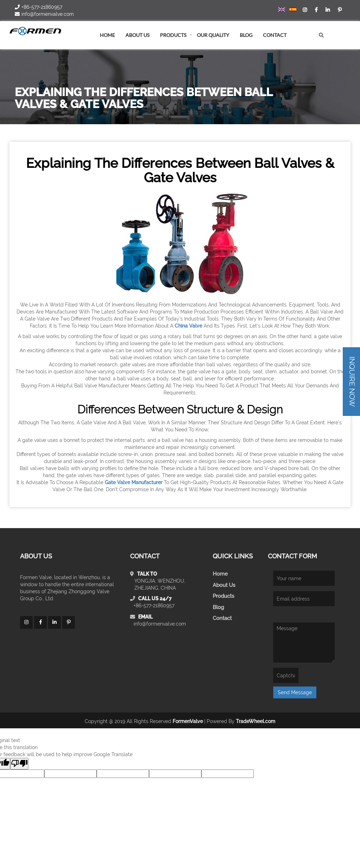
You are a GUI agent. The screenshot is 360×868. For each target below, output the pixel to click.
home (107, 35)
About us (137, 35)
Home (220, 574)
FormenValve (188, 721)
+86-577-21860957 (154, 606)
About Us (224, 585)
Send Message (295, 692)
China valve (188, 326)
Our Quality (213, 35)
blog (246, 35)
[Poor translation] (19, 764)
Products (173, 35)
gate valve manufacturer (134, 482)
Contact (275, 35)
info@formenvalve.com (160, 624)
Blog (218, 607)
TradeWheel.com (256, 721)
